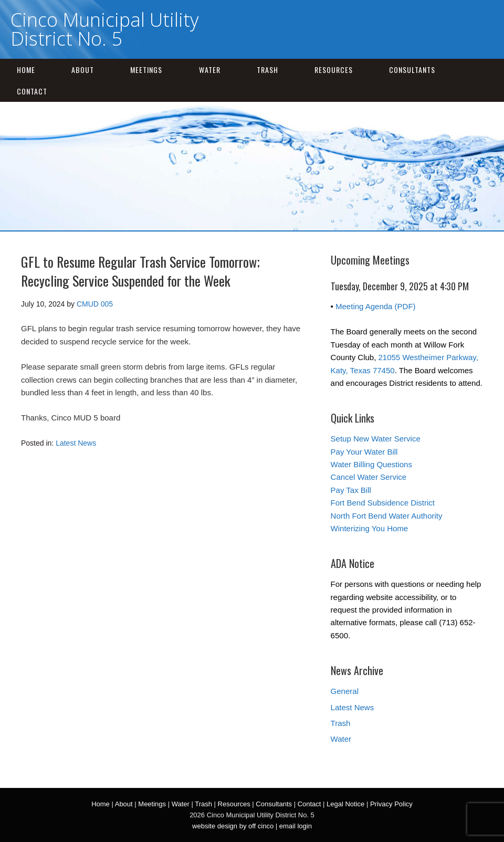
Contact (32, 91)
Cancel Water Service (369, 477)
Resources (334, 70)
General (345, 691)
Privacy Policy (391, 804)
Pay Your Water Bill (364, 452)
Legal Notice (345, 804)
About (83, 70)
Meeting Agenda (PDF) (376, 306)
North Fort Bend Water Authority (387, 516)
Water (210, 70)
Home (26, 70)
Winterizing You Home (370, 528)
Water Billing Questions (371, 464)
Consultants (412, 70)
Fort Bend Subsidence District (383, 503)
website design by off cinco (233, 826)
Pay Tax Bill (351, 490)
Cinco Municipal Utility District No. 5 (105, 29)
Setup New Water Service (376, 439)
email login (296, 826)
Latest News (76, 443)
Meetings (146, 70)
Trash (267, 70)
